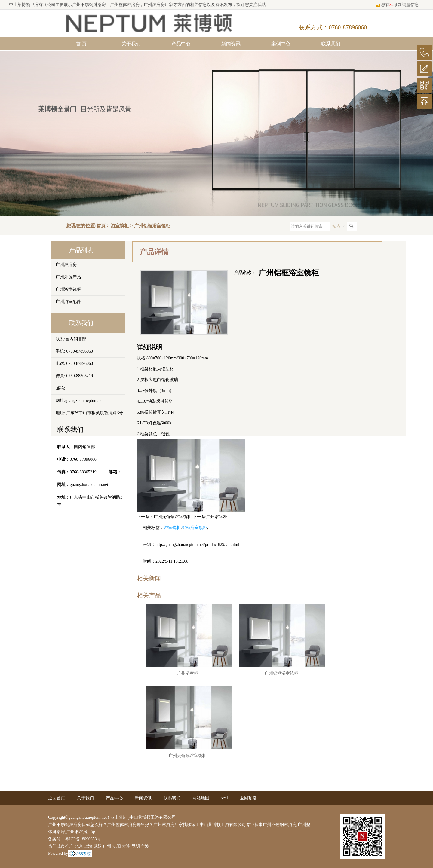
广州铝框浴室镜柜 (152, 226)
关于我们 (131, 44)
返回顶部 (248, 798)
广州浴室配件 (68, 302)
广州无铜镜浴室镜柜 (173, 517)
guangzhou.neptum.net (89, 485)
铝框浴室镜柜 (195, 528)
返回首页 (57, 798)
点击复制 (119, 817)
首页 (101, 226)
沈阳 (117, 846)
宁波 (145, 846)
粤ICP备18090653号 (83, 839)
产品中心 (181, 44)
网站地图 (201, 798)
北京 (79, 846)
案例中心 (281, 44)
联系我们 (331, 44)
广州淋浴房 (66, 265)
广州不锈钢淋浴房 (89, 5)
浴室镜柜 (120, 226)
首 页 (81, 44)
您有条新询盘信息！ (399, 5)
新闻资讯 (231, 44)
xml (225, 798)
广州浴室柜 (217, 517)
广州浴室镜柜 (68, 289)
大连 (126, 846)
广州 (107, 846)
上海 (88, 846)
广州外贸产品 (68, 277)
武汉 (98, 846)
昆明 (136, 846)
